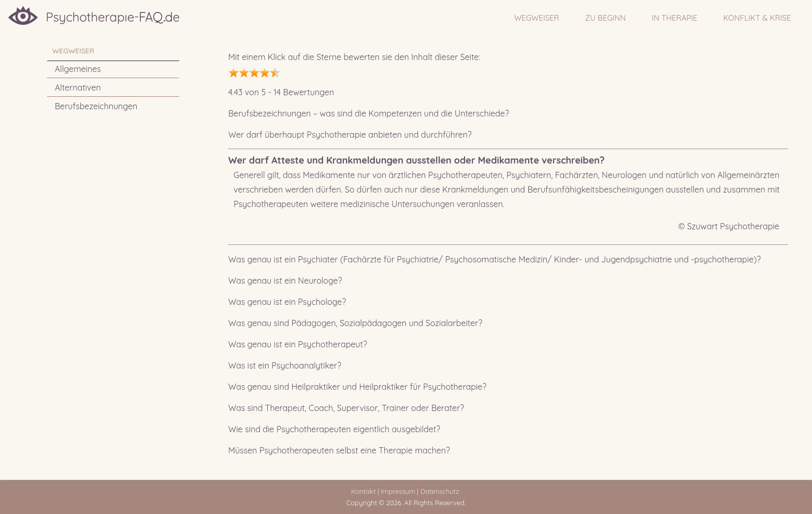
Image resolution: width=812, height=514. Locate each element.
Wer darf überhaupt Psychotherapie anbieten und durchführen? (350, 135)
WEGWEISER (537, 18)
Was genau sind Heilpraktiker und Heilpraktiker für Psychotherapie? (358, 387)
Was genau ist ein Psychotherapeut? (298, 344)
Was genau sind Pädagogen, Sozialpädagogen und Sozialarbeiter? (355, 323)
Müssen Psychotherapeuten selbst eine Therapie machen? (339, 450)
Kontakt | (365, 491)
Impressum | (400, 491)
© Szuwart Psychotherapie (729, 226)
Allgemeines (78, 69)
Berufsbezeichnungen (96, 106)
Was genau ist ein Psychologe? (287, 302)
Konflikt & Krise (757, 18)
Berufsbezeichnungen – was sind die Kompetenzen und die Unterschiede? (369, 113)
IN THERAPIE (674, 18)
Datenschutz (442, 491)
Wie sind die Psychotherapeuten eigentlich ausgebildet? (334, 429)
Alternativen (78, 87)
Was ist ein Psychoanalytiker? (285, 365)
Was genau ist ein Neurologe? (285, 281)
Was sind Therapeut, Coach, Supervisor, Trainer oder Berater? (346, 408)
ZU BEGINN (606, 18)
